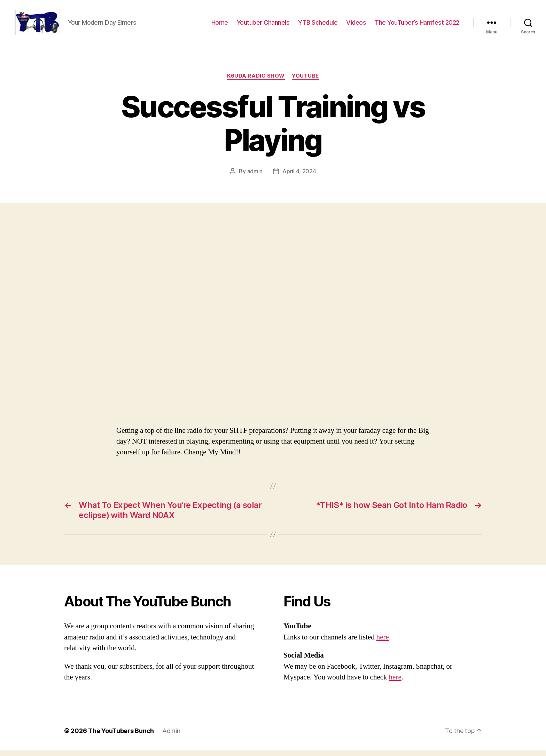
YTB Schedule (318, 25)
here (383, 643)
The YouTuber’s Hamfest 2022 (417, 25)
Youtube (305, 82)
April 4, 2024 (299, 177)
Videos (356, 25)
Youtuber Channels (263, 25)
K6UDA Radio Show (256, 82)
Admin (171, 736)
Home (220, 25)
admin (255, 177)
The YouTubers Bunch (121, 736)
